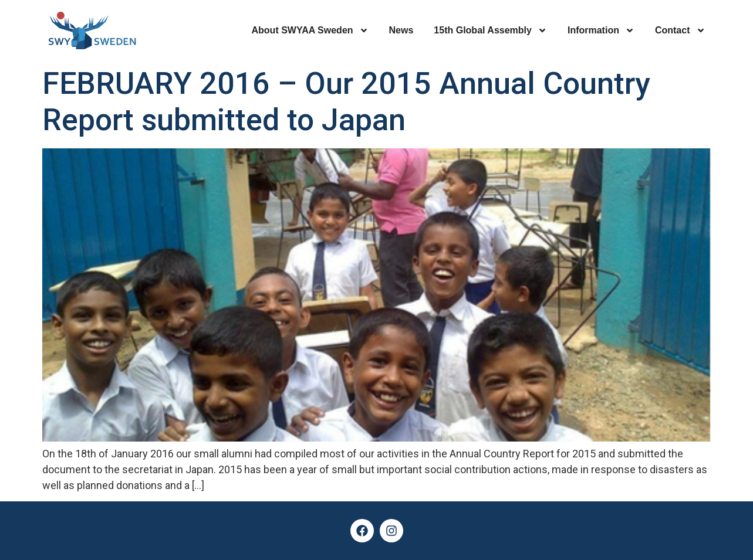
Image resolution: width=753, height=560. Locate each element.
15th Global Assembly (490, 30)
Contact (680, 30)
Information (601, 30)
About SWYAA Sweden (310, 30)
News (401, 30)
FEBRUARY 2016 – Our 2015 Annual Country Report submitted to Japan (346, 102)
